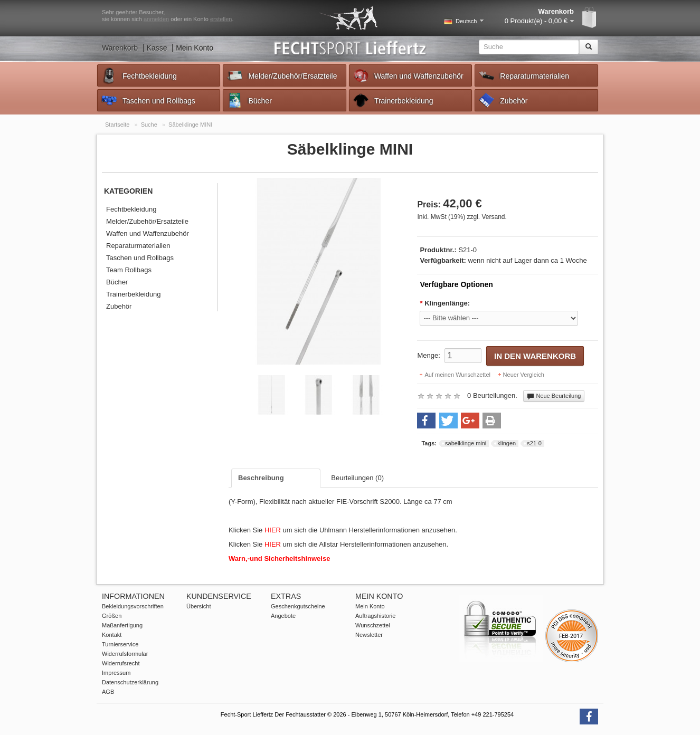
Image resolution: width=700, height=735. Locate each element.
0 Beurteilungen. (492, 395)
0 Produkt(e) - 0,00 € (536, 21)
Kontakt (112, 635)
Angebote (283, 616)
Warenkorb (120, 48)
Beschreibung (261, 478)
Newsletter (369, 635)
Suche (149, 125)
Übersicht (198, 606)
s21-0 (534, 443)
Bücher (249, 100)
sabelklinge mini (466, 443)
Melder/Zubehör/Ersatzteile (281, 75)
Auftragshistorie (375, 616)
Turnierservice (120, 644)
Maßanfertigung (122, 625)
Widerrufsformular (125, 654)
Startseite (117, 125)
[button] (426, 421)
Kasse (157, 48)
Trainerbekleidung (393, 100)
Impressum (116, 673)
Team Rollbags (129, 270)
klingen (507, 443)
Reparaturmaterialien (523, 75)
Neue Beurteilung (554, 396)
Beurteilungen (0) (357, 478)
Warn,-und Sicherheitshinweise (279, 559)
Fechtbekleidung (139, 75)
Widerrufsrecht (121, 663)
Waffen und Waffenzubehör (408, 75)
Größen (112, 616)
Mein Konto (195, 48)
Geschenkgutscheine (298, 606)
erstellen (221, 19)
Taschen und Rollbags (148, 100)
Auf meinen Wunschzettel (457, 375)
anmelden (156, 19)
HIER (274, 530)
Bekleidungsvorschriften (133, 606)
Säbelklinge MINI (190, 125)
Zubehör (503, 100)
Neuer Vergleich (524, 375)
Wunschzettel (373, 625)
